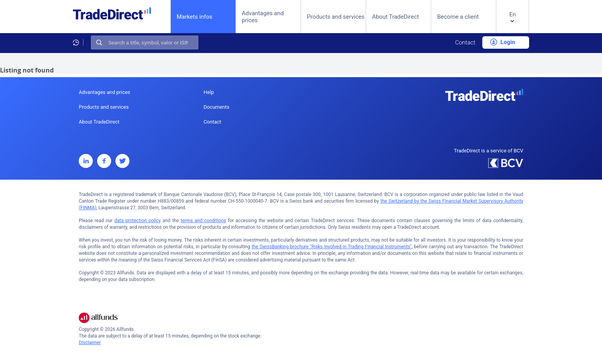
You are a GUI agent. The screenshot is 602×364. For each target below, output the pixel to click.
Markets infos (195, 17)
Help (209, 92)
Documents (216, 107)
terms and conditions (203, 221)
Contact (465, 42)
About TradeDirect (395, 17)
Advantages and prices (263, 17)
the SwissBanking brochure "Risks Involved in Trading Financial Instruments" (332, 247)
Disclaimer (90, 343)
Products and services (336, 17)
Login (503, 42)
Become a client (458, 17)
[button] (513, 23)
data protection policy (137, 221)
